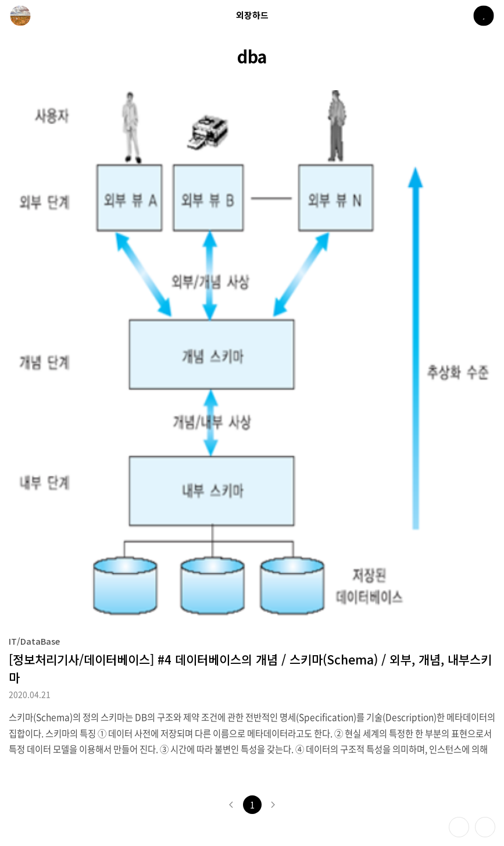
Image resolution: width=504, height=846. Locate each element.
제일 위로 (485, 827)
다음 (273, 805)
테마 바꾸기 (459, 827)
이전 (231, 805)
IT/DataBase (34, 641)
